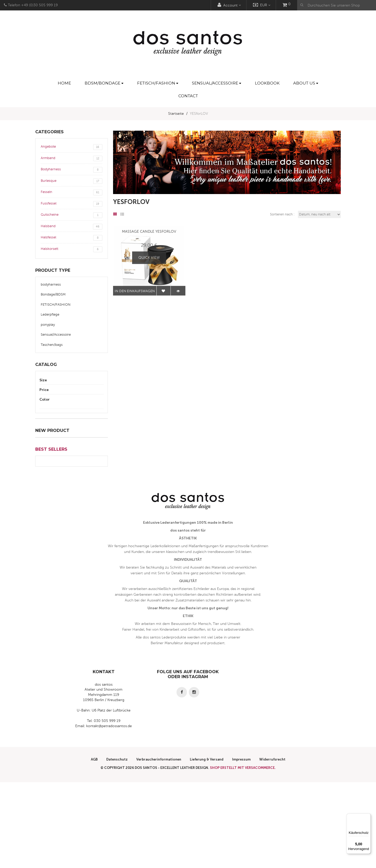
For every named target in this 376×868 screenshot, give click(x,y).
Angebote (72, 147)
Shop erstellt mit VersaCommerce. (243, 854)
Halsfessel (72, 238)
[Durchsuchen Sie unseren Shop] (337, 5)
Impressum (241, 845)
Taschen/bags (52, 345)
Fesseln (72, 192)
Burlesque (72, 181)
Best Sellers (51, 535)
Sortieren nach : (282, 214)
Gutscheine (72, 215)
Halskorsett (72, 249)
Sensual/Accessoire (56, 335)
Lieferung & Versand (207, 845)
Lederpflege (50, 315)
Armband (72, 159)
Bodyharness (72, 170)
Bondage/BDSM (53, 294)
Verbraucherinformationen (159, 845)
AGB (94, 845)
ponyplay (48, 325)
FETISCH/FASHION (56, 305)
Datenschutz (117, 845)
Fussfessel (72, 204)
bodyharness (51, 285)
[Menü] (368, 817)
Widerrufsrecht (272, 845)
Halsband (72, 227)
